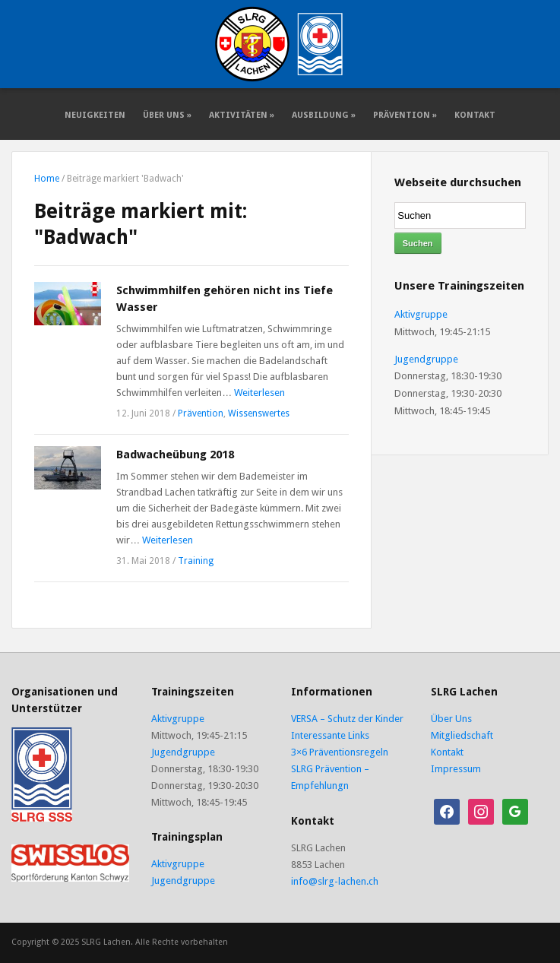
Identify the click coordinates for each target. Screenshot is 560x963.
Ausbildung (324, 115)
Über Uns (167, 115)
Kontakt (475, 115)
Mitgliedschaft (462, 735)
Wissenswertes (259, 413)
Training (196, 561)
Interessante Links (330, 735)
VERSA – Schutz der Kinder (347, 719)
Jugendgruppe (426, 359)
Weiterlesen (259, 393)
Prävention (405, 115)
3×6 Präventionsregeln (340, 752)
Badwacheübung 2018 (175, 455)
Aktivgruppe (421, 314)
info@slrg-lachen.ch (335, 881)
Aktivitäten (242, 115)
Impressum (456, 769)
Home (47, 179)
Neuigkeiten (95, 115)
